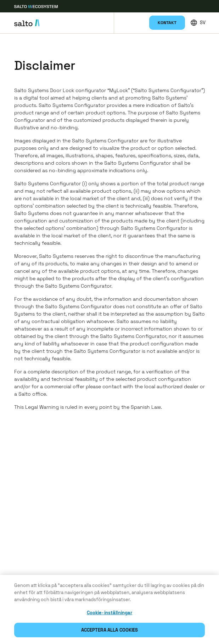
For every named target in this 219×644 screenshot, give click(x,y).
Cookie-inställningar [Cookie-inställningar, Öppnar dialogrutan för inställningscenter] (110, 613)
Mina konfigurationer (139, 26)
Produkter (125, 15)
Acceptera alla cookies (110, 631)
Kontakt (167, 23)
